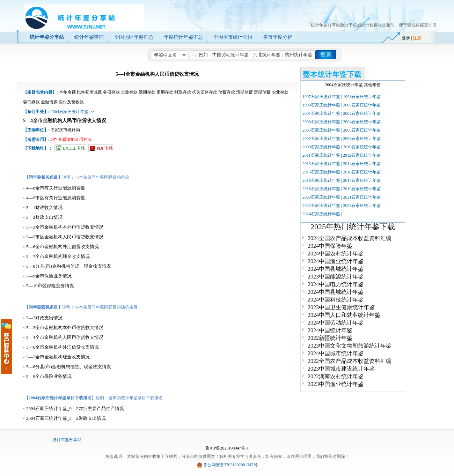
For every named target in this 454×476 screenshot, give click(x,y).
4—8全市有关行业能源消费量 (56, 188)
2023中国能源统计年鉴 (336, 277)
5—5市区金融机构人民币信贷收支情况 (65, 237)
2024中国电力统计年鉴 (336, 284)
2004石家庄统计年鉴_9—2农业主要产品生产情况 (75, 408)
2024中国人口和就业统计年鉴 (344, 315)
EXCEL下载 (74, 148)
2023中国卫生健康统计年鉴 (341, 307)
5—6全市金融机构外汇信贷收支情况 (63, 247)
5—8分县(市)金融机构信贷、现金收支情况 (69, 266)
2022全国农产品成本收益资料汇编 (350, 361)
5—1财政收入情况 (44, 207)
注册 (417, 38)
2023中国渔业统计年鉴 (336, 384)
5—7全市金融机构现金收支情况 (58, 256)
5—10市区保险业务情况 (50, 286)
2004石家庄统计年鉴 (69, 112)
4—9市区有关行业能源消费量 (56, 198)
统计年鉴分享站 (67, 440)
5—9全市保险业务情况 (49, 276)
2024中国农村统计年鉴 (336, 254)
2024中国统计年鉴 (330, 330)
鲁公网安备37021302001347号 (230, 465)
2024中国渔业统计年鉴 (336, 261)
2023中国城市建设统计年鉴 (341, 369)
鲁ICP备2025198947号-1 (227, 448)
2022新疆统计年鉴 (330, 338)
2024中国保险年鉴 (330, 246)
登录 (406, 38)
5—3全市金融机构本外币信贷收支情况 (65, 227)
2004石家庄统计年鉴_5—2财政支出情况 (66, 418)
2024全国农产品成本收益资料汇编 (350, 238)
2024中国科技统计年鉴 (336, 300)
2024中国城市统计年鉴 (336, 353)
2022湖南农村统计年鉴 (336, 376)
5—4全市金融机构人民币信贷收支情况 (65, 337)
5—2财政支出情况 (44, 217)
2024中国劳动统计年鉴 (336, 323)
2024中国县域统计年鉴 (336, 269)
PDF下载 (105, 148)
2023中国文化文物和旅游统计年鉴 (350, 346)
